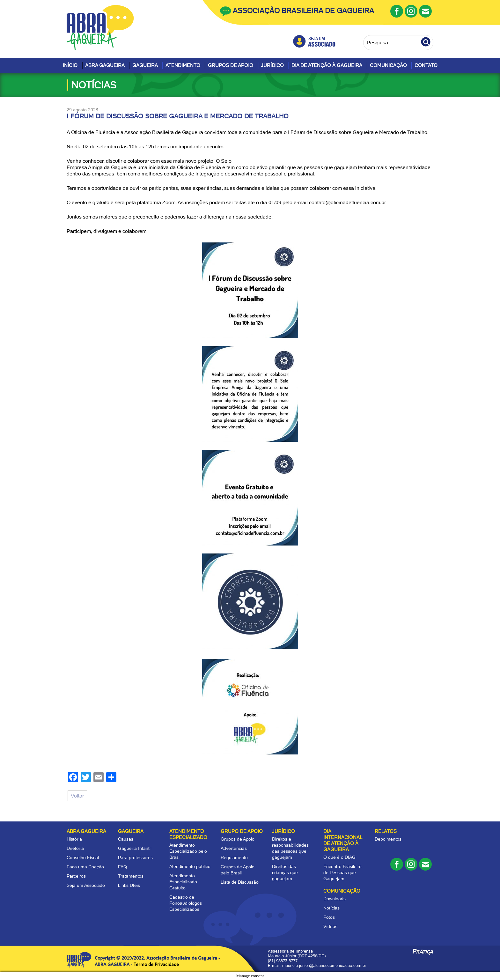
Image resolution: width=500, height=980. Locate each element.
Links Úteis (129, 885)
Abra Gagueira (105, 65)
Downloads (335, 899)
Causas (126, 839)
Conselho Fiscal (83, 857)
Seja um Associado (86, 885)
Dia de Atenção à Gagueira (327, 65)
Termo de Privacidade (156, 965)
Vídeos (330, 926)
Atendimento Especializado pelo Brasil (188, 851)
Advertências (234, 848)
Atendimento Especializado (188, 834)
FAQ (122, 867)
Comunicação (388, 65)
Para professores (135, 857)
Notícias (331, 908)
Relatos (386, 831)
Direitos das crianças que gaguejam (285, 872)
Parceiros (76, 876)
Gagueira (145, 65)
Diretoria (75, 848)
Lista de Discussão (240, 882)
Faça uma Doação (85, 867)
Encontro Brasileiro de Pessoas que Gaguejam (342, 872)
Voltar (77, 796)
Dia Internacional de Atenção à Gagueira (343, 840)
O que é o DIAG (339, 857)
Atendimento (183, 65)
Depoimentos (388, 839)
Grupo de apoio (242, 831)
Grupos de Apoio (231, 65)
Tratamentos (131, 876)
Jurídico (272, 65)
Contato (426, 65)
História (74, 839)
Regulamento (234, 857)
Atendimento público (190, 866)
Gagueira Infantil (135, 848)
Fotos (329, 917)
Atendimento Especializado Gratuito (183, 882)
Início (70, 65)
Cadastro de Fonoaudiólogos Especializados (186, 903)
